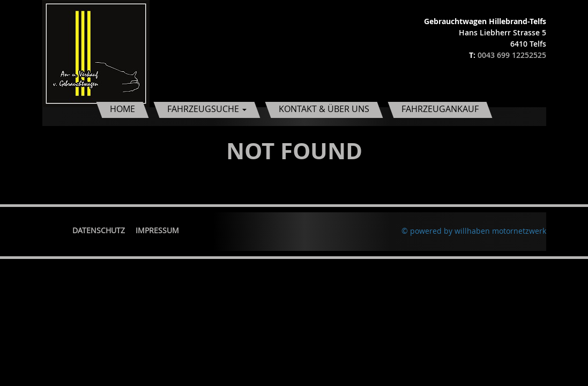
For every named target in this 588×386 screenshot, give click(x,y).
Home (122, 109)
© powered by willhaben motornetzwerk (474, 231)
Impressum (157, 230)
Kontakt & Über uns (324, 109)
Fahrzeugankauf (440, 109)
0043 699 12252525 (512, 55)
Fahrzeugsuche (207, 109)
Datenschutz (99, 230)
